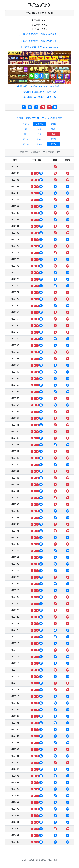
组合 (26, 129)
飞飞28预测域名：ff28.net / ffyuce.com (39, 47)
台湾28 (26, 124)
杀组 (40, 129)
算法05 (40, 144)
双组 (40, 134)
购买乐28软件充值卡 (50, 41)
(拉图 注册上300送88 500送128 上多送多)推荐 (40, 86)
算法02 (40, 139)
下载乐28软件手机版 (29, 41)
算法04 (26, 144)
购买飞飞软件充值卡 (50, 34)
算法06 (53, 144)
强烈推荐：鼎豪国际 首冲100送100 (40, 92)
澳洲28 (53, 124)
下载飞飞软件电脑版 (29, 34)
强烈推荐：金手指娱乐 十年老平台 (40, 97)
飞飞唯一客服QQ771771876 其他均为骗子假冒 (39, 118)
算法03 (53, 139)
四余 (26, 134)
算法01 (26, 139)
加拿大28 (40, 124)
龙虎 (53, 134)
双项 (53, 129)
